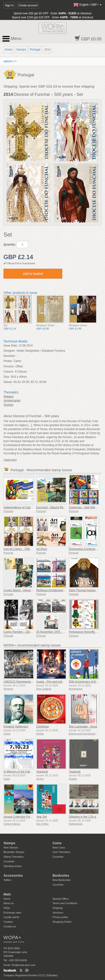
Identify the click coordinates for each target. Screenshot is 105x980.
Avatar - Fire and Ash (49, 682)
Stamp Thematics (13, 857)
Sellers (7, 880)
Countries (9, 861)
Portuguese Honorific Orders (87, 632)
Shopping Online (62, 922)
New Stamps (11, 848)
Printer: (8, 361)
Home (9, 50)
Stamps (21, 50)
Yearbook (42, 772)
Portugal (35, 50)
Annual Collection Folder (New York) (26, 817)
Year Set (42, 817)
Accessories (13, 875)
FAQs (7, 908)
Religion (9, 397)
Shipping (58, 908)
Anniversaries (12, 401)
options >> (10, 61)
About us (9, 903)
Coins (57, 843)
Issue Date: (11, 346)
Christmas (43, 727)
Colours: (9, 372)
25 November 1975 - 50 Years (55, 632)
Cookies (8, 922)
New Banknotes (62, 880)
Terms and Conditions (65, 903)
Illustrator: (10, 356)
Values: (8, 382)
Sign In (9, 5)
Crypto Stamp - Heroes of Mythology (26, 590)
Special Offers (61, 899)
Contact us (10, 926)
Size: (7, 377)
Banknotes (61, 875)
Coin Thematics (62, 852)
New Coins (59, 848)
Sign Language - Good (83, 727)
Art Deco (42, 549)
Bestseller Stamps (14, 852)
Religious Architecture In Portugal (57, 590)
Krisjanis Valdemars (16, 727)
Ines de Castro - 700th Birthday (23, 549)
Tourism (8, 405)
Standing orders (13, 866)
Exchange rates (12, 913)
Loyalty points (11, 917)
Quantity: (10, 245)
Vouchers (58, 913)
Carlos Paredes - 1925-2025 (21, 632)
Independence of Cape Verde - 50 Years (29, 507)
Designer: (9, 351)
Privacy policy (60, 917)
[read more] (10, 460)
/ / (87, 5)
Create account (28, 5)
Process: (9, 366)
